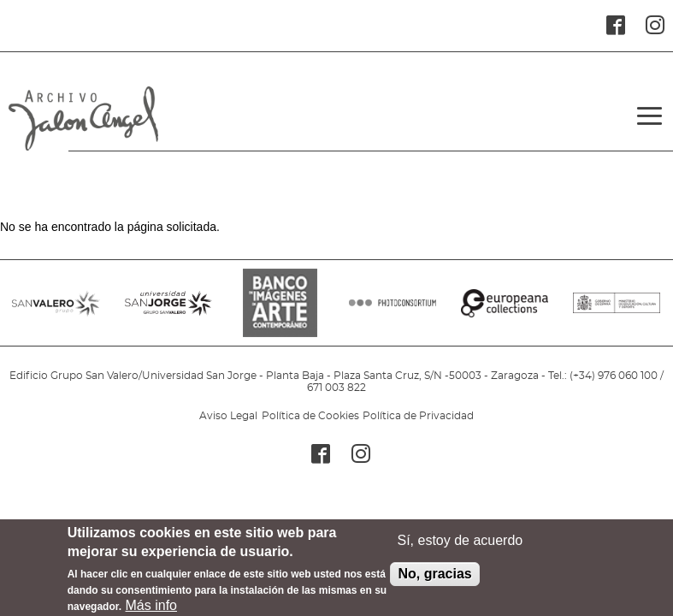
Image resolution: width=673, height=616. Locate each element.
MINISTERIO (617, 311)
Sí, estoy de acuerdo (460, 547)
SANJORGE (168, 311)
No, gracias (434, 580)
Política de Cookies (310, 416)
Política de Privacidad (418, 416)
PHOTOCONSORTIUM (393, 311)
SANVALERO (56, 311)
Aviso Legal (228, 416)
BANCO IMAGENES (280, 311)
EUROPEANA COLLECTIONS (505, 311)
